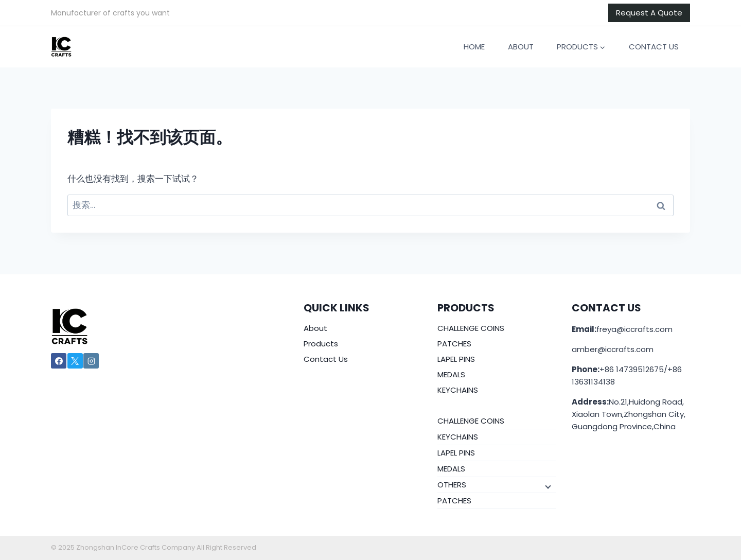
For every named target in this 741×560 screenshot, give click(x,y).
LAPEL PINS (456, 359)
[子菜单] (547, 486)
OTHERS (452, 485)
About (521, 47)
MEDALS (451, 374)
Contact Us (654, 47)
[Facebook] (59, 361)
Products (321, 344)
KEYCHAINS (458, 390)
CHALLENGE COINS (471, 328)
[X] (75, 361)
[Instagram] (91, 361)
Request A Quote (649, 13)
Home (474, 47)
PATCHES (454, 344)
